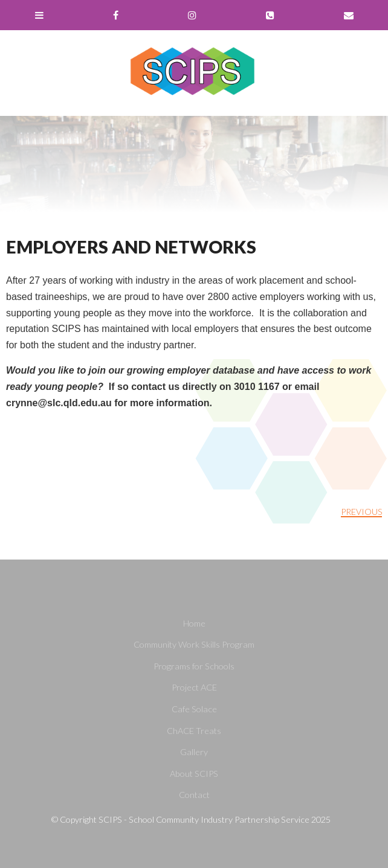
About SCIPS (194, 774)
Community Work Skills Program (194, 644)
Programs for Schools (194, 666)
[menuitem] (194, 624)
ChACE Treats (194, 731)
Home (194, 623)
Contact (194, 795)
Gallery (194, 752)
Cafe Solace (194, 709)
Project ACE (194, 687)
